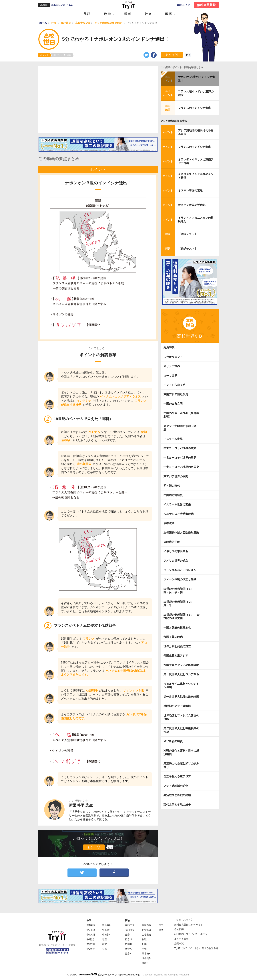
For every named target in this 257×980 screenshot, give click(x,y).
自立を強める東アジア (177, 776)
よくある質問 (181, 939)
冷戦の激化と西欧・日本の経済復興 (181, 752)
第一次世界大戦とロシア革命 (181, 674)
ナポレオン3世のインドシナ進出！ (197, 79)
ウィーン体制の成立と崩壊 (180, 579)
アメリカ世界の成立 (176, 561)
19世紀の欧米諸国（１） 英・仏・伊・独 (180, 591)
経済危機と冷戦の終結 (177, 795)
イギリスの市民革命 (176, 551)
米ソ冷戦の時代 (173, 741)
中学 (89, 920)
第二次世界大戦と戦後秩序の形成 (181, 730)
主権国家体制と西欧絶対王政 (181, 533)
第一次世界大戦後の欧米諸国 (181, 697)
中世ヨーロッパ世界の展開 (180, 458)
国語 (169, 14)
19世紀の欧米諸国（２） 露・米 (180, 604)
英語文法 (130, 925)
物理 (144, 939)
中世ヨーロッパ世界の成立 (180, 448)
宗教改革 (169, 523)
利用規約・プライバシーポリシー (192, 934)
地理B (145, 963)
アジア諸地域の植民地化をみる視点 (196, 132)
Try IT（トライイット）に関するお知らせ (196, 948)
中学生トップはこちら (62, 5)
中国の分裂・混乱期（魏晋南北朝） (181, 415)
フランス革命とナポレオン (180, 570)
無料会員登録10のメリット (189, 925)
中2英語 (91, 930)
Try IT (129, 5)
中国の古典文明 (173, 404)
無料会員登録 (206, 5)
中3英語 (91, 935)
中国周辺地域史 (173, 495)
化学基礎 (147, 930)
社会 (148, 14)
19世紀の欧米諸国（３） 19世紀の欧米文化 (182, 616)
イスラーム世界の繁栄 (177, 504)
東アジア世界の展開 (176, 476)
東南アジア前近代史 (176, 394)
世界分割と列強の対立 (177, 646)
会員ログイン (183, 5)
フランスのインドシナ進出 (194, 108)
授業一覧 (179, 944)
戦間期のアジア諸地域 (177, 706)
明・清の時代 (172, 486)
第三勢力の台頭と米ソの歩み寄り (181, 765)
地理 (105, 939)
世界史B (146, 958)
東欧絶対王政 (172, 542)
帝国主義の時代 (173, 637)
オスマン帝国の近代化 (192, 205)
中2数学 (91, 944)
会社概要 (179, 929)
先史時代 (169, 347)
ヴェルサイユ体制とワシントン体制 (181, 686)
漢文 (161, 930)
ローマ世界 (170, 376)
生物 (144, 949)
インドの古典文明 (174, 385)
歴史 (105, 944)
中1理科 (106, 925)
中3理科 (106, 935)
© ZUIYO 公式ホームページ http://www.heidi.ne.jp (104, 974)
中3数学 (91, 949)
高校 (127, 920)
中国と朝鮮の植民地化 (177, 628)
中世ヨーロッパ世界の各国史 (181, 467)
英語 (87, 14)
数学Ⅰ (129, 935)
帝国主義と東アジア (176, 656)
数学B (128, 954)
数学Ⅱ (129, 939)
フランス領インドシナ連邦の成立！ (196, 93)
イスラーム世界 (173, 439)
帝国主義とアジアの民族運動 (181, 665)
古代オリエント (173, 357)
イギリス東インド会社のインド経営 (196, 176)
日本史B (146, 954)
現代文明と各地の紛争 (177, 805)
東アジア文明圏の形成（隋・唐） (181, 428)
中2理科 (106, 930)
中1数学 (91, 939)
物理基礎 (147, 925)
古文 (161, 925)
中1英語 (91, 925)
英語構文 (130, 930)
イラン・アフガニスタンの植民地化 (196, 219)
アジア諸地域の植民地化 (174, 121)
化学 (144, 944)
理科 (128, 14)
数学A (128, 949)
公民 (105, 949)
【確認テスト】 (188, 234)
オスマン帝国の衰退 (190, 190)
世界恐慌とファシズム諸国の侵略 (181, 717)
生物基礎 (147, 935)
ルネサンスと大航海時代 (179, 514)
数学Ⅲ (129, 944)
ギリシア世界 (172, 366)
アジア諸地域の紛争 (176, 786)
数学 (108, 14)
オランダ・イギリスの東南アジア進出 (196, 161)
